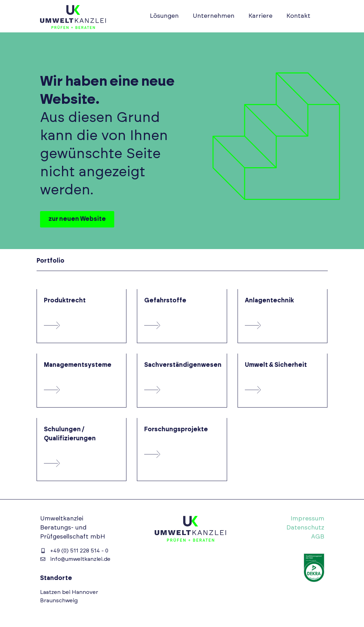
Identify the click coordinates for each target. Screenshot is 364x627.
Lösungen (164, 16)
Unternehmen (214, 16)
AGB (318, 537)
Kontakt (298, 16)
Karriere (260, 16)
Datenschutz (305, 528)
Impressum (307, 519)
